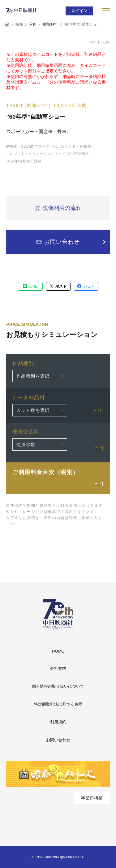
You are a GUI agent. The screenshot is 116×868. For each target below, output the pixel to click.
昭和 (32, 24)
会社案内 (58, 668)
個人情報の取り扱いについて (58, 686)
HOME (58, 651)
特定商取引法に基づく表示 (58, 704)
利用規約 (58, 722)
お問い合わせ (58, 740)
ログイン (79, 11)
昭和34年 (50, 24)
